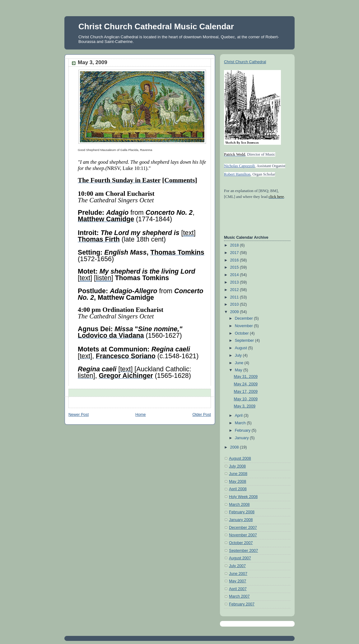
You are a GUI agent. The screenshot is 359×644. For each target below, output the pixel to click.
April (239, 416)
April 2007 (238, 589)
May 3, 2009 (245, 406)
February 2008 (242, 512)
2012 (235, 290)
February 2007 (242, 604)
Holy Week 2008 (243, 497)
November (245, 326)
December (245, 318)
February (243, 430)
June (240, 363)
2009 (235, 312)
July (239, 355)
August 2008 (240, 458)
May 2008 (238, 482)
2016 (235, 260)
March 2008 (239, 505)
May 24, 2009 (246, 384)
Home (141, 415)
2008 (235, 447)
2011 (235, 297)
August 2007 (240, 558)
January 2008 (241, 520)
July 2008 (237, 466)
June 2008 (238, 474)
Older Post (202, 415)
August (242, 348)
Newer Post (79, 415)
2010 (235, 304)
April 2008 (238, 489)
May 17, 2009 (246, 392)
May (239, 370)
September (245, 341)
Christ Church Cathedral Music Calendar (156, 26)
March (241, 423)
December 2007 (243, 528)
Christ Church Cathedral (245, 62)
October (242, 333)
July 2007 (237, 566)
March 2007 (239, 596)
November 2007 (243, 535)
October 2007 (241, 543)
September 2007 (243, 551)
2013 (235, 282)
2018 (235, 245)
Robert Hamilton (237, 174)
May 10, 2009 (246, 399)
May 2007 (238, 581)
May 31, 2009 (246, 377)
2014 (235, 275)
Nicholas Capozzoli (239, 166)
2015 (235, 267)
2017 (235, 253)
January (242, 438)
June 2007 (238, 574)
